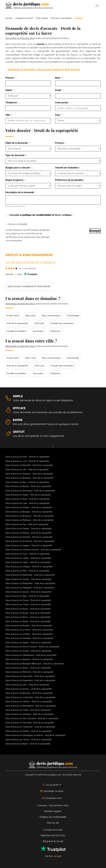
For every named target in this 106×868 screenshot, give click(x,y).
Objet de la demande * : (18, 143)
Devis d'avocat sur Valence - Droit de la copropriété (29, 702)
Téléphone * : (12, 103)
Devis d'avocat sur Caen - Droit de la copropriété (28, 503)
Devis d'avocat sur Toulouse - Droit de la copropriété (29, 474)
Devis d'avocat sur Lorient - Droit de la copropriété (28, 558)
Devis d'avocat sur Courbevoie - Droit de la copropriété (30, 727)
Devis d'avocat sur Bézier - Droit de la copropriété (28, 744)
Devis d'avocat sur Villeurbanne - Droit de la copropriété (31, 655)
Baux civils (31, 316)
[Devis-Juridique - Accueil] (29, 6)
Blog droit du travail (53, 841)
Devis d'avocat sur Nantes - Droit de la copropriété (28, 486)
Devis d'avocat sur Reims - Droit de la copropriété (28, 617)
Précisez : (60, 143)
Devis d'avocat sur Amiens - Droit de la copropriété (29, 651)
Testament (55, 331)
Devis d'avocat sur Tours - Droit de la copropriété (28, 554)
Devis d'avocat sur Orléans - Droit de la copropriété (29, 507)
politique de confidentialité (37, 215)
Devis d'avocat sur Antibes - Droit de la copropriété (29, 731)
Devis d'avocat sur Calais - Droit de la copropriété (28, 562)
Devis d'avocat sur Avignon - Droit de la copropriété (29, 545)
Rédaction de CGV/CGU (53, 835)
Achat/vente (13, 316)
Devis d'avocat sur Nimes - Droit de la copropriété (28, 621)
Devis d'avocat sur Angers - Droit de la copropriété (28, 643)
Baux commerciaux (51, 316)
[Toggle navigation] (97, 6)
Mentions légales (53, 811)
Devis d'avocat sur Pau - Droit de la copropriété (27, 524)
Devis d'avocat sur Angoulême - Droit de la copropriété (30, 680)
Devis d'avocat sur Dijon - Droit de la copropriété (27, 596)
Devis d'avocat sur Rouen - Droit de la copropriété (28, 609)
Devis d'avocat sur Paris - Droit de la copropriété (27, 457)
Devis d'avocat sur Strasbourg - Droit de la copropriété (30, 491)
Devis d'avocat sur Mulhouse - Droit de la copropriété (30, 520)
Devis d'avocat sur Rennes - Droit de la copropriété (29, 533)
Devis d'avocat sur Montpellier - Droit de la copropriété (30, 583)
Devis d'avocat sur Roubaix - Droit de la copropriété (29, 626)
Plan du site (53, 823)
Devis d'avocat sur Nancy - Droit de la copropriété (28, 668)
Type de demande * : (16, 155)
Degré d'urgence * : (16, 180)
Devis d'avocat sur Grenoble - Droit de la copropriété (29, 638)
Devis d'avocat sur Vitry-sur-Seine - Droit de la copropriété (32, 718)
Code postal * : (63, 103)
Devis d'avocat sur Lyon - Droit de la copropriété (27, 461)
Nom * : (59, 78)
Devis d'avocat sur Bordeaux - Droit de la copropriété (29, 478)
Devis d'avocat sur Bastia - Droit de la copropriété (28, 613)
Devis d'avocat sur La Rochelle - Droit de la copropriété (31, 697)
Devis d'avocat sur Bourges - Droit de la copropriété (29, 512)
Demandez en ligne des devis (20, 38)
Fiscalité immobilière (16, 331)
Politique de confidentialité (53, 817)
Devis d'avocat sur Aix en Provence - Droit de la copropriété (32, 647)
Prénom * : (11, 78)
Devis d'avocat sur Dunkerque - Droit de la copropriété (30, 575)
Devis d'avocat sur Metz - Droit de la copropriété (27, 571)
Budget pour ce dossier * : (19, 168)
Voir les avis (21, 274)
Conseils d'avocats (53, 830)
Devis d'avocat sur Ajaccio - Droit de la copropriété (28, 592)
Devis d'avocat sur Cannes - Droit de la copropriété (29, 740)
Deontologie (73, 316)
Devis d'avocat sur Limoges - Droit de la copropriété (29, 567)
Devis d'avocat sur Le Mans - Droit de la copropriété (29, 634)
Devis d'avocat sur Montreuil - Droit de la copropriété (29, 672)
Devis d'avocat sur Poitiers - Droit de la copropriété (29, 529)
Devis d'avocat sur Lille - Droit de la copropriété (27, 470)
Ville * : (9, 115)
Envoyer (95, 231)
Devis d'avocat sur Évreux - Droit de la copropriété (28, 600)
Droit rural (39, 323)
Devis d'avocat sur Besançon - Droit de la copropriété (30, 516)
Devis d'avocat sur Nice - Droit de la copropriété (27, 482)
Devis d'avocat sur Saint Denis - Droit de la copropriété (30, 676)
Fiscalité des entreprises (62, 323)
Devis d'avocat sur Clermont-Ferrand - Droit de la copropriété (33, 550)
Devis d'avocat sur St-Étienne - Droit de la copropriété (30, 541)
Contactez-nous (52, 798)
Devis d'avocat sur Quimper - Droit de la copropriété (29, 537)
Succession (38, 331)
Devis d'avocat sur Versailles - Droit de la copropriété (30, 714)
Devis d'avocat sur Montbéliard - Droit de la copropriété (31, 706)
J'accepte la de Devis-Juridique (41, 215)
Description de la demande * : (21, 192)
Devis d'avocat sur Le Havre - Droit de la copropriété (29, 630)
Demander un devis (52, 791)
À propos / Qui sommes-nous (53, 805)
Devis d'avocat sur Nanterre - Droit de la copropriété (29, 659)
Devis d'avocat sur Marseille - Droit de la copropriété (29, 465)
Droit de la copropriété (17, 323)
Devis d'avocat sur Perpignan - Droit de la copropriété (30, 588)
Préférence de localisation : (70, 180)
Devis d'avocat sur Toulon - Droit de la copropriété (28, 495)
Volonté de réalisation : (67, 168)
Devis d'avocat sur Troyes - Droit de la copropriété (28, 604)
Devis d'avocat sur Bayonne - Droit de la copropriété (29, 693)
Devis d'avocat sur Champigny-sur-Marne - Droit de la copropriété (35, 735)
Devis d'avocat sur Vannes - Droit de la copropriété (29, 579)
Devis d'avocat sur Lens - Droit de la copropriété (27, 685)
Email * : (59, 90)
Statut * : (10, 90)
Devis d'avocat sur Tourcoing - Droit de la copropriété (30, 723)
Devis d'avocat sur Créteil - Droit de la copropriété (28, 710)
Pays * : (59, 115)
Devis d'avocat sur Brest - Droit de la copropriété (28, 499)
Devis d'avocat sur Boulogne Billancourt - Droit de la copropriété (35, 664)
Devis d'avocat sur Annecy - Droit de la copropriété (29, 689)
